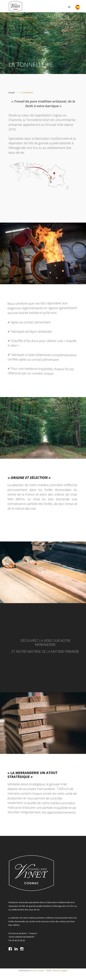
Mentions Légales (60, 971)
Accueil (12, 93)
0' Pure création (38, 971)
